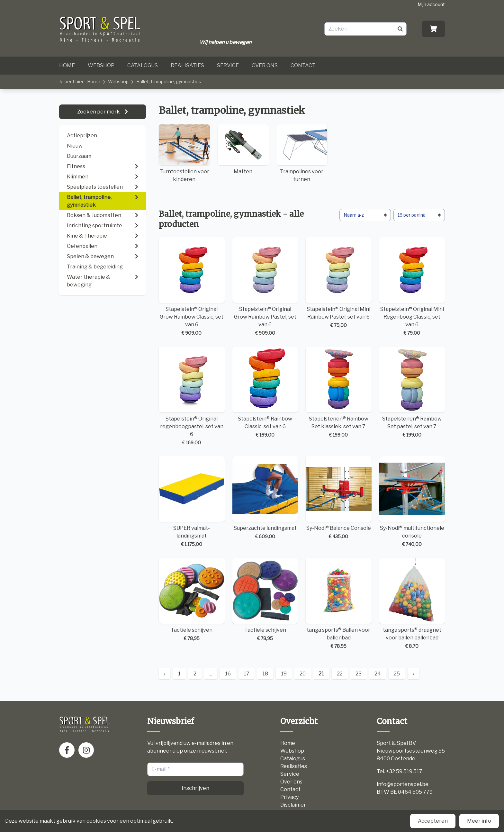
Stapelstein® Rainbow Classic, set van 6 (265, 392)
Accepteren (433, 821)
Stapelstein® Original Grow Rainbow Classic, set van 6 (192, 287)
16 (228, 674)
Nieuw (75, 146)
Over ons (265, 65)
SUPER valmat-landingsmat (192, 502)
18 (265, 674)
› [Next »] (413, 674)
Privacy (289, 797)
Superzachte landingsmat (265, 498)
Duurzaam (79, 156)
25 (397, 674)
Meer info (479, 821)
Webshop (101, 65)
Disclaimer (293, 805)
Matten (243, 149)
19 (284, 674)
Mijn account (431, 4)
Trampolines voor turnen (302, 153)
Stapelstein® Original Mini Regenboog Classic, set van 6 (412, 287)
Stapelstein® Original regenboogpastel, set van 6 (192, 396)
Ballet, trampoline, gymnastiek (169, 81)
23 (359, 674)
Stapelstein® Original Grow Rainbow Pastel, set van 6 (265, 287)
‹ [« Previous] (165, 674)
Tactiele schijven (192, 600)
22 (340, 674)
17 (247, 674)
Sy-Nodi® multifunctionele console (412, 502)
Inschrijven (195, 788)
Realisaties (187, 65)
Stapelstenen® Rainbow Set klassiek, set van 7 (339, 392)
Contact (303, 65)
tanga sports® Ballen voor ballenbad (339, 604)
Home (67, 65)
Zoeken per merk (99, 112)
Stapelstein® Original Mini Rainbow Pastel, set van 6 (339, 283)
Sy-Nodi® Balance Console (339, 498)
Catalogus (143, 65)
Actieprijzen (82, 136)
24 (378, 674)
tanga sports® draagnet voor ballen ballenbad (412, 604)
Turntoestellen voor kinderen (184, 153)
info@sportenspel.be (403, 784)
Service (228, 65)
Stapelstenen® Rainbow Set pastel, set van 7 (412, 392)
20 (303, 674)
